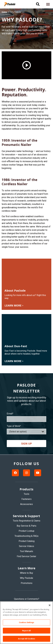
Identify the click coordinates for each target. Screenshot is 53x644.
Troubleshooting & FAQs (26, 536)
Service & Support (26, 516)
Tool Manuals (26, 551)
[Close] (50, 605)
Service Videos (26, 546)
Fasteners (26, 499)
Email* (10, 414)
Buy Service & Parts (26, 526)
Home (4, 12)
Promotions (27, 583)
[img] (12, 4)
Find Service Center (26, 556)
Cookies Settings (26, 622)
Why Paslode (26, 578)
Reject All (26, 631)
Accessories (26, 504)
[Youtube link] (38, 473)
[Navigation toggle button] (48, 4)
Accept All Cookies (26, 639)
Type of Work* (14, 426)
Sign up (26, 444)
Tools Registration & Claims (27, 521)
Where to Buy (26, 573)
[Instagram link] (26, 473)
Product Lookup (26, 531)
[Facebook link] (15, 473)
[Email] (26, 419)
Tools (26, 494)
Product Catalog (27, 541)
